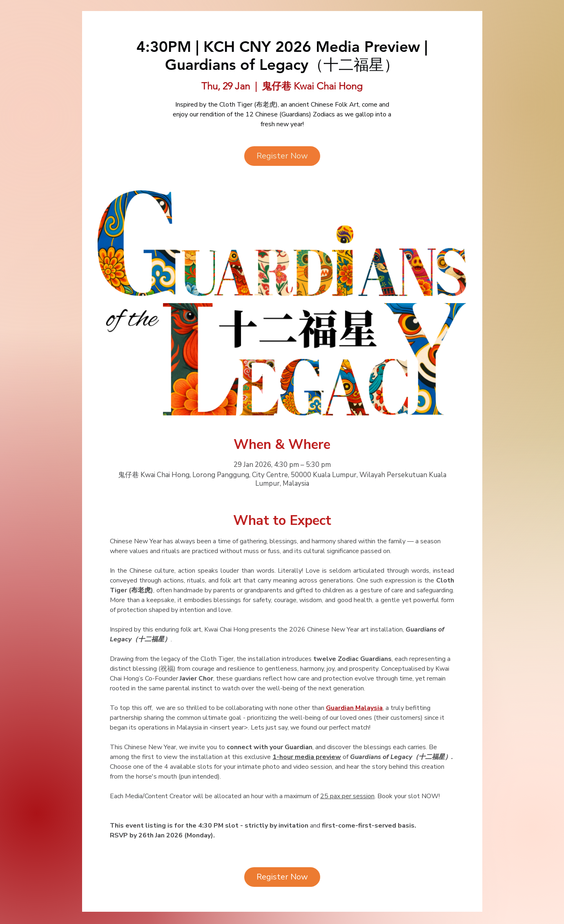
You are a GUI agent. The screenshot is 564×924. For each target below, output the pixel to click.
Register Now (282, 156)
